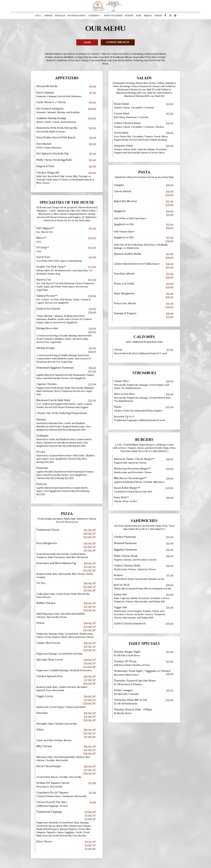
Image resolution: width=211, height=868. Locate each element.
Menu (38, 16)
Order (158, 16)
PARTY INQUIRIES (113, 16)
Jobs (138, 16)
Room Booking (77, 16)
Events (129, 16)
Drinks (48, 16)
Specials (60, 16)
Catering (95, 16)
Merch (148, 16)
